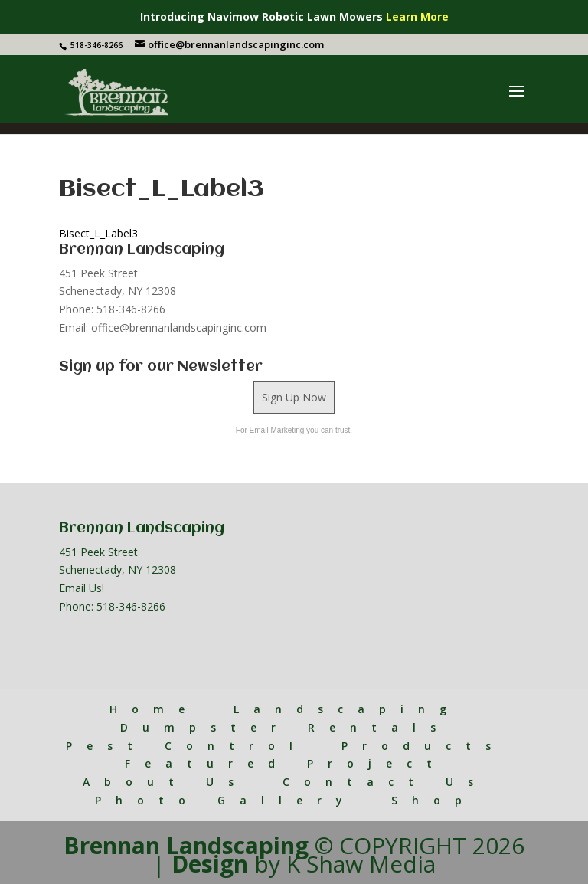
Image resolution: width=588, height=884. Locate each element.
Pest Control (186, 746)
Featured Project (286, 763)
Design (210, 864)
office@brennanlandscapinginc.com (179, 327)
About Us (165, 782)
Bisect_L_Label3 (98, 233)
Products (423, 746)
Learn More (417, 16)
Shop (434, 800)
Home (154, 709)
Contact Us (385, 782)
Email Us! (82, 588)
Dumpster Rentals (285, 727)
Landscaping (347, 709)
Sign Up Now (294, 397)
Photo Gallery (226, 800)
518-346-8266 (131, 606)
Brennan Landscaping (186, 845)
